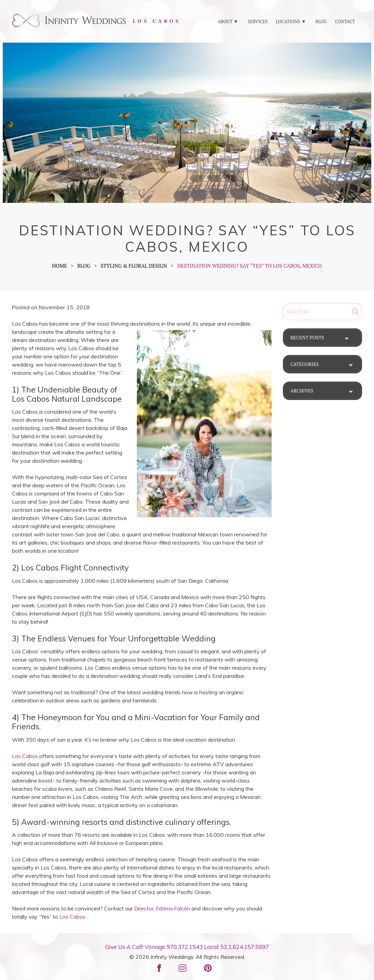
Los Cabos (25, 756)
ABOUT (225, 21)
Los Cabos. (73, 917)
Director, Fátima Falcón (162, 908)
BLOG (321, 21)
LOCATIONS (288, 21)
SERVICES (258, 21)
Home (60, 266)
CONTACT (345, 21)
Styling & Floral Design (134, 266)
